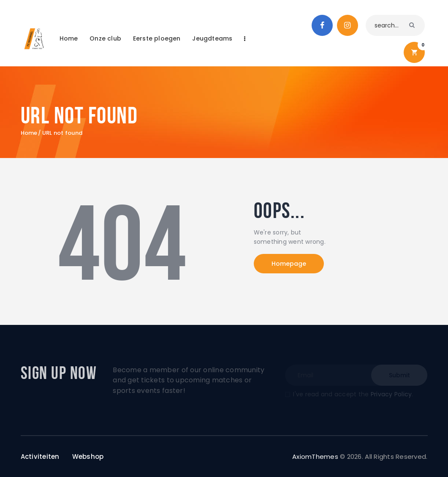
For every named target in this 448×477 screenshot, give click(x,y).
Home (29, 133)
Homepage (289, 264)
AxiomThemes (315, 457)
